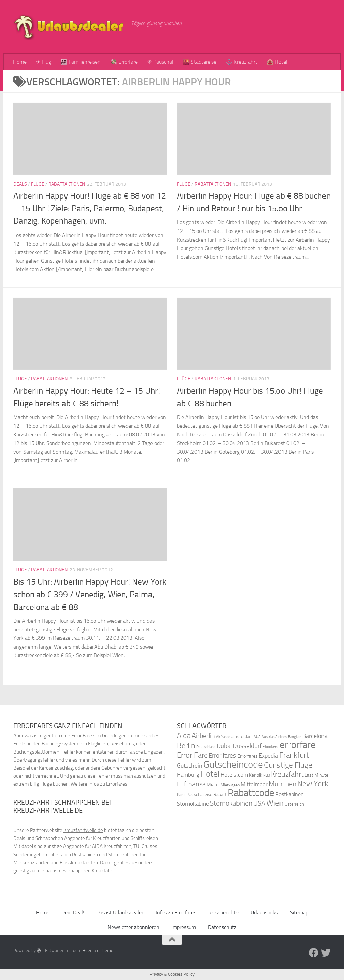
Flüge (38, 184)
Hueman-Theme (98, 951)
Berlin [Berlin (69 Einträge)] (186, 746)
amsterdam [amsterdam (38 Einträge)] (242, 737)
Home (20, 62)
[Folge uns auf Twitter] (326, 953)
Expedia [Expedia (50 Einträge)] (268, 756)
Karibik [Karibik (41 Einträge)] (256, 775)
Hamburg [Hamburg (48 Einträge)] (188, 775)
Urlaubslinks (264, 912)
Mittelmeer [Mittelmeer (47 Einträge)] (254, 785)
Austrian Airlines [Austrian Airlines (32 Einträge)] (274, 737)
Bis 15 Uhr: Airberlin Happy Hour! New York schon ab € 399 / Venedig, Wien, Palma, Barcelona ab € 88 (90, 595)
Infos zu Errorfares (176, 912)
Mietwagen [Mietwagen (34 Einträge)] (230, 785)
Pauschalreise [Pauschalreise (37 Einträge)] (200, 795)
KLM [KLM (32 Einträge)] (267, 776)
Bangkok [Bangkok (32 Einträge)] (295, 737)
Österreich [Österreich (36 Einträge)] (294, 804)
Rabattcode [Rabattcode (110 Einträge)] (251, 793)
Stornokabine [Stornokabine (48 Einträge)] (193, 804)
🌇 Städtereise (200, 62)
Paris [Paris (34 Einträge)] (181, 795)
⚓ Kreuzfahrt (242, 62)
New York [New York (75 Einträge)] (313, 784)
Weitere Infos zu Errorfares (99, 784)
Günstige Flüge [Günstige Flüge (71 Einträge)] (288, 765)
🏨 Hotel (277, 62)
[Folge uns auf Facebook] (314, 953)
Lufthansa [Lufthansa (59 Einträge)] (191, 784)
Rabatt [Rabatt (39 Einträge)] (220, 795)
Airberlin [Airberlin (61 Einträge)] (203, 736)
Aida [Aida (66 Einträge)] (184, 736)
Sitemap (299, 912)
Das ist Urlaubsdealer (120, 912)
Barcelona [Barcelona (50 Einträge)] (315, 736)
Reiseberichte (223, 912)
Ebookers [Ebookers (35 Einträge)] (271, 747)
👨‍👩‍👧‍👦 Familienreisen (81, 62)
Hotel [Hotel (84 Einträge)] (210, 774)
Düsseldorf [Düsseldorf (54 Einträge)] (247, 746)
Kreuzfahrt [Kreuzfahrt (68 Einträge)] (287, 774)
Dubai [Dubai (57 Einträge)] (224, 746)
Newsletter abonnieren (133, 927)
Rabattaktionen (67, 184)
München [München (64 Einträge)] (283, 784)
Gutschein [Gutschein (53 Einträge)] (190, 766)
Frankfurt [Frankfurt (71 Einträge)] (294, 755)
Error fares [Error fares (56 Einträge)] (222, 755)
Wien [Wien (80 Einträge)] (275, 803)
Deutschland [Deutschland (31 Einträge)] (206, 747)
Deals (20, 184)
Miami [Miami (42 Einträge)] (213, 785)
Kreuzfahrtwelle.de (83, 830)
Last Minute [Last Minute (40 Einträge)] (316, 775)
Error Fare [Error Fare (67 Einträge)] (192, 755)
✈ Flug (44, 62)
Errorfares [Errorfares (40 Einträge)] (247, 756)
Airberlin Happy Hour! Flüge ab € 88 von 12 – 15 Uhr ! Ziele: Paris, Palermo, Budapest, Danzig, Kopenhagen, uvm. (90, 208)
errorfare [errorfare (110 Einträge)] (298, 745)
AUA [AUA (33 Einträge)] (257, 737)
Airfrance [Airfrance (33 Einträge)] (223, 737)
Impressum (184, 927)
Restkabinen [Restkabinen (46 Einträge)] (290, 794)
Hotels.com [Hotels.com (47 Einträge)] (234, 775)
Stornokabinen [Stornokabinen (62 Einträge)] (231, 803)
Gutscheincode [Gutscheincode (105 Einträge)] (233, 764)
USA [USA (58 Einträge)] (259, 803)
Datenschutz (222, 927)
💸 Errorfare (124, 62)
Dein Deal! (73, 912)
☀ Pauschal (160, 62)
